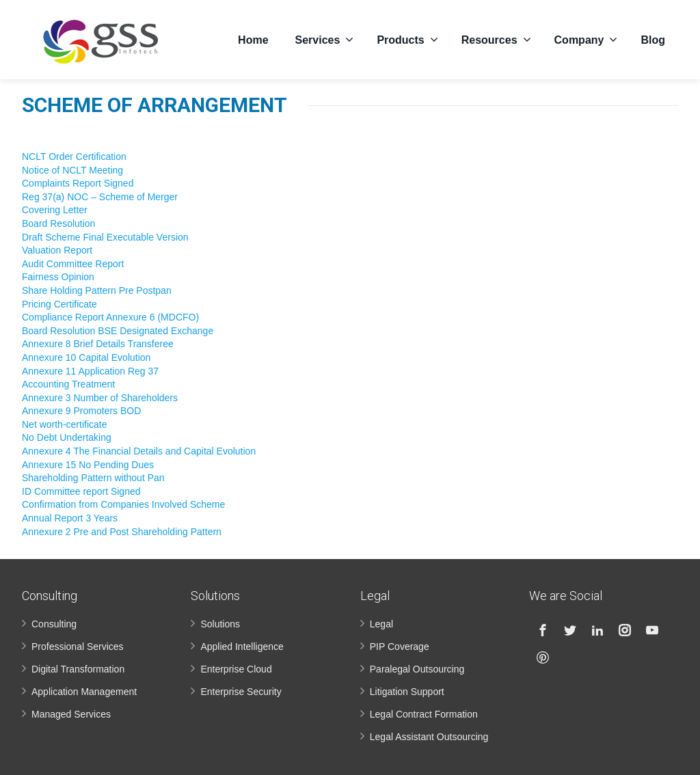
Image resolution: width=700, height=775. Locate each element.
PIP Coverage (400, 647)
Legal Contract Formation (424, 714)
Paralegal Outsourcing (417, 669)
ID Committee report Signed (81, 491)
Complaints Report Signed (78, 183)
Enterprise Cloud (236, 669)
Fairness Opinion (58, 277)
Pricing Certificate (59, 304)
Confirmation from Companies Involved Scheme (123, 504)
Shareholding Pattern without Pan (93, 478)
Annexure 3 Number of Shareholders (100, 398)
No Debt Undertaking (67, 437)
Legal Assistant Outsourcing (429, 737)
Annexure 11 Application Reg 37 (90, 371)
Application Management (84, 692)
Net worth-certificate (64, 424)
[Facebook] (543, 630)
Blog (653, 38)
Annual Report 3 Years (70, 518)
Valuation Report (57, 250)
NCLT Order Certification (74, 157)
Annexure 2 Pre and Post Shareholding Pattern (122, 532)
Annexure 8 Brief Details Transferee (98, 344)
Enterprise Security (241, 692)
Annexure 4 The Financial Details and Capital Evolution (139, 451)
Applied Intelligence (242, 647)
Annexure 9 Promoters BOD (81, 411)
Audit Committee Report (73, 264)
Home (253, 38)
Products (407, 38)
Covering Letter (55, 210)
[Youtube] (652, 630)
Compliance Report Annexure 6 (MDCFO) (110, 317)
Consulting (54, 624)
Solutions (220, 624)
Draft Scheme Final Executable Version (105, 237)
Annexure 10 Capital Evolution (86, 357)
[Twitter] (570, 630)
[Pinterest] (543, 657)
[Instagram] (625, 630)
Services (325, 38)
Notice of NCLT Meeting (72, 170)
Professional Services (78, 647)
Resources (496, 38)
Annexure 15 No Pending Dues (88, 465)
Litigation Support (407, 692)
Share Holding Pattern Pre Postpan (97, 290)
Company (586, 38)
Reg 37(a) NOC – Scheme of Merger (100, 197)
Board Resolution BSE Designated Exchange (118, 331)
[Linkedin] (597, 630)
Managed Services (71, 714)
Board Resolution (58, 223)
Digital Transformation (78, 669)
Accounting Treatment (68, 384)
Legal (381, 624)
